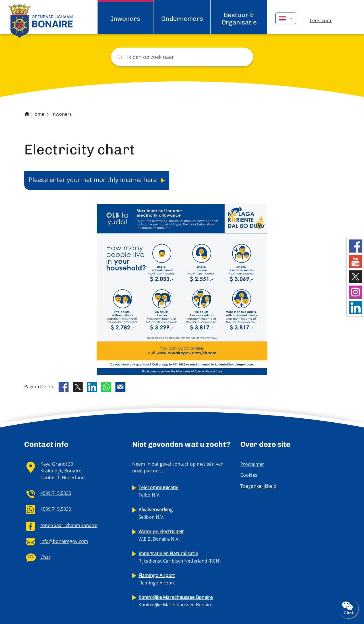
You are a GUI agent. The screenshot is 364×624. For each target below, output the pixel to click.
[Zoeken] (182, 57)
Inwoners (126, 19)
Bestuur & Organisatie (239, 19)
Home (38, 114)
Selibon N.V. (156, 513)
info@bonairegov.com (64, 541)
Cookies (249, 475)
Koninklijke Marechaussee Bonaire (176, 601)
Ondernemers (182, 19)
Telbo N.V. (159, 491)
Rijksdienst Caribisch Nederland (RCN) (180, 557)
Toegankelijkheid (258, 486)
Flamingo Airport (157, 579)
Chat (45, 557)
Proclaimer (252, 464)
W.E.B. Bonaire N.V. (161, 535)
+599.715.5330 (56, 493)
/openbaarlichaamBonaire (69, 525)
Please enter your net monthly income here (94, 179)
